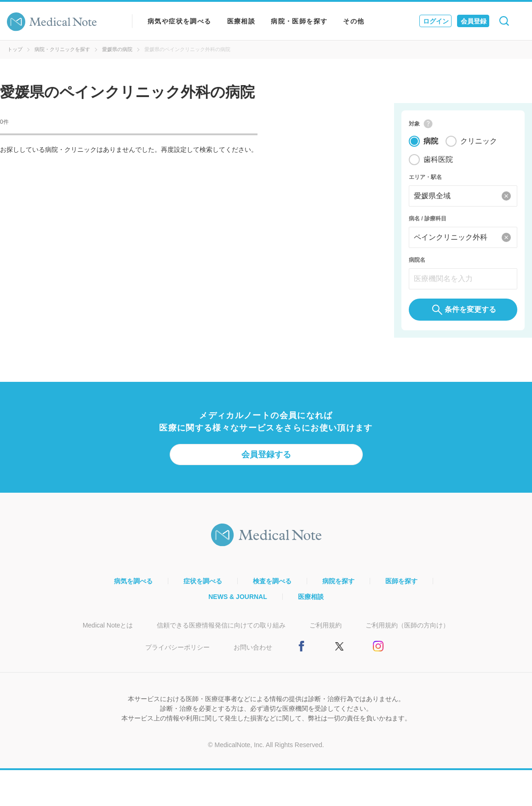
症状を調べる (203, 584)
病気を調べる (133, 584)
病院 (431, 142)
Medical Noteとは (108, 628)
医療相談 (241, 21)
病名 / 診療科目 (428, 220)
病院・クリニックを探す (62, 49)
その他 (354, 21)
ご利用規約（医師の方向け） (407, 628)
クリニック (479, 142)
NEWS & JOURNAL (238, 599)
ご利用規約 (326, 628)
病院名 (417, 261)
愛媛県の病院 (117, 49)
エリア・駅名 (425, 178)
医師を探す (401, 584)
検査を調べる (272, 584)
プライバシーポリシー (177, 650)
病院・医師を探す (299, 21)
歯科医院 (438, 161)
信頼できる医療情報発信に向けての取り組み (221, 628)
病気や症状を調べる (180, 21)
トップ (15, 49)
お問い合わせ (253, 650)
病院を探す (338, 584)
